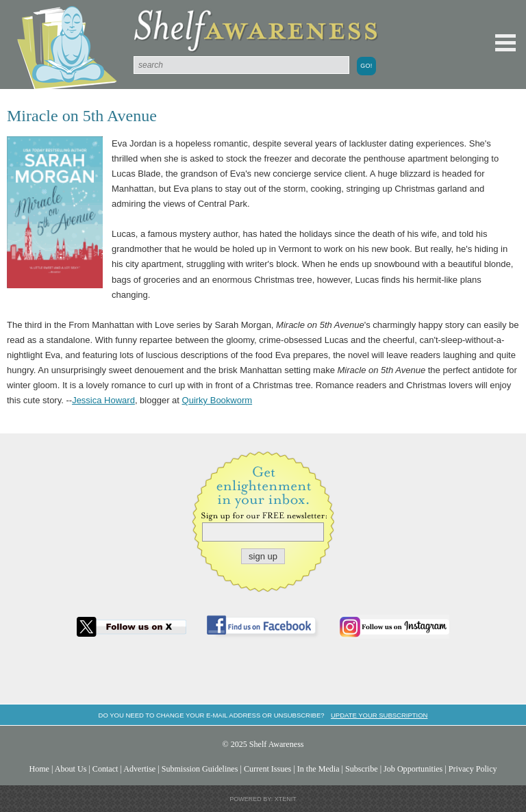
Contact (105, 769)
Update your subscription (379, 715)
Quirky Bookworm (217, 400)
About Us (71, 769)
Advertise (139, 769)
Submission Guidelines (200, 769)
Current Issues (267, 769)
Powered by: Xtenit (263, 799)
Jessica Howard (103, 400)
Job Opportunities (413, 769)
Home (39, 769)
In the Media (318, 769)
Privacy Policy (473, 769)
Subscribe (362, 769)
